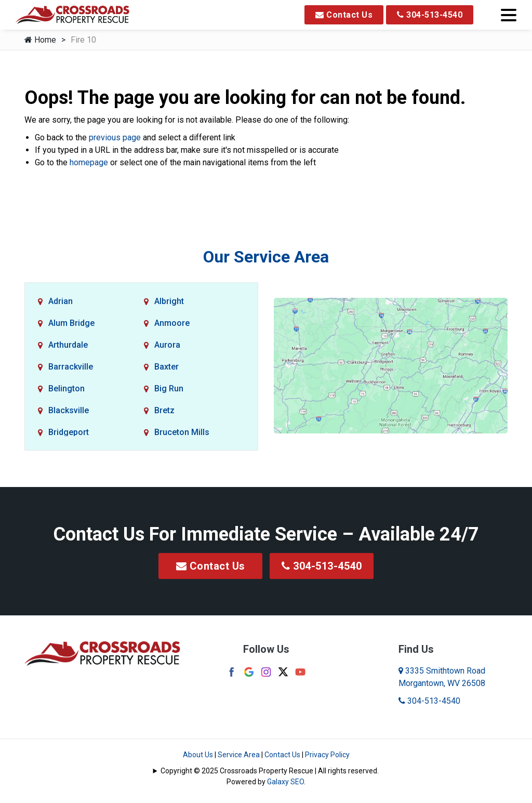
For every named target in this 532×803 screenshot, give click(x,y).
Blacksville (69, 410)
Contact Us (344, 15)
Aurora (167, 345)
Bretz (164, 410)
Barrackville (71, 367)
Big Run (169, 389)
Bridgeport (69, 432)
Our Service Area (266, 257)
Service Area (239, 755)
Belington (66, 389)
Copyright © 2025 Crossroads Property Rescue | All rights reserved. (270, 771)
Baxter (167, 367)
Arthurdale (68, 345)
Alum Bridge (71, 323)
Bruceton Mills (182, 432)
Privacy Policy (327, 755)
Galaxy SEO (285, 782)
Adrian (61, 301)
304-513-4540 (430, 15)
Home (40, 40)
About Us (198, 755)
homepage (89, 162)
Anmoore (172, 323)
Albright (169, 301)
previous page (115, 137)
